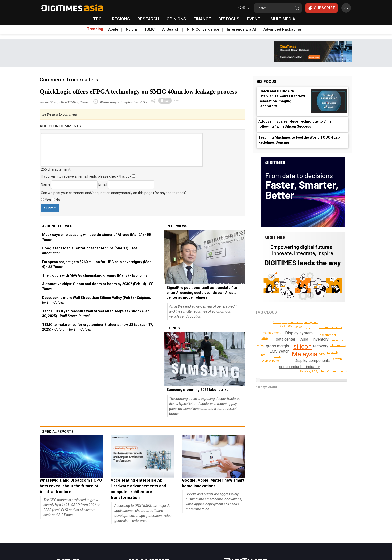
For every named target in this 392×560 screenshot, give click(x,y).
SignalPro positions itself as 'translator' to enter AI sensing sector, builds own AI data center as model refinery (202, 293)
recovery (321, 346)
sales (299, 327)
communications (308, 371)
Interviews (177, 226)
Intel (264, 355)
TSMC (150, 29)
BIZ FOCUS (229, 19)
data (307, 329)
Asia (304, 339)
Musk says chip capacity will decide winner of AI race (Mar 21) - (97, 237)
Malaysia (305, 354)
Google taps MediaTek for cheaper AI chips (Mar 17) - (90, 251)
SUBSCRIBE (322, 8)
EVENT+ (255, 19)
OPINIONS (176, 19)
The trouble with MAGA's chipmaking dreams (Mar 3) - (95, 275)
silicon (303, 346)
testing (265, 338)
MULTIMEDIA (283, 19)
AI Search (171, 29)
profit (277, 356)
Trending (95, 29)
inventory (320, 339)
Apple (113, 29)
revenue (338, 341)
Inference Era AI (241, 29)
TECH (99, 19)
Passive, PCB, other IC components (297, 322)
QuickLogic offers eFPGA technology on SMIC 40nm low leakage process (138, 91)
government (321, 332)
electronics (339, 345)
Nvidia (131, 29)
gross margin (277, 346)
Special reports (58, 432)
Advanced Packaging (282, 29)
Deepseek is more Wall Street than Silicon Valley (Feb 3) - (97, 300)
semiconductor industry (299, 367)
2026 (336, 334)
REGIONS (121, 19)
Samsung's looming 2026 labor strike (198, 390)
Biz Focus (267, 82)
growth (338, 359)
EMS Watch (279, 351)
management (282, 362)
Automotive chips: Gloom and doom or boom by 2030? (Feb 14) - (98, 286)
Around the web (57, 226)
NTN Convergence (203, 29)
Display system (299, 333)
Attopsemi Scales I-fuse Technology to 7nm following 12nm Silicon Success (295, 124)
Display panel (287, 326)
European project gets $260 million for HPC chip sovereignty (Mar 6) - (97, 264)
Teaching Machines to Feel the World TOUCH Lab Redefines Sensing (299, 140)
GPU (322, 354)
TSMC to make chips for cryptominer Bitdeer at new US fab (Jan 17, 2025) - (98, 327)
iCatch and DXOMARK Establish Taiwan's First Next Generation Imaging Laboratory (282, 99)
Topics (173, 328)
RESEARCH (148, 19)
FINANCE (202, 19)
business (280, 331)
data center (285, 339)
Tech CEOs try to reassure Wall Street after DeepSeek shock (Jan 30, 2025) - (96, 314)
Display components (312, 361)
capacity (333, 352)
